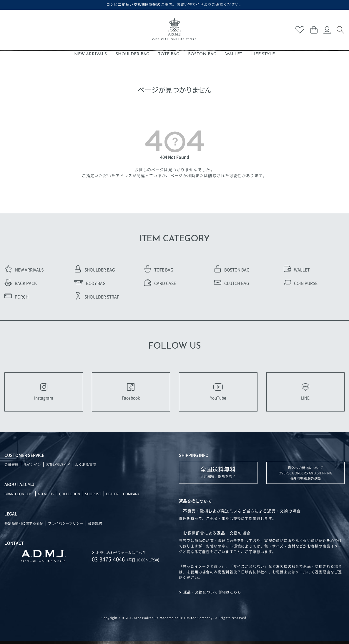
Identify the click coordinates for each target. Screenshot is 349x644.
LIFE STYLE (263, 54)
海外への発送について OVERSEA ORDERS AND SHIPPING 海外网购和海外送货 (305, 476)
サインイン (32, 467)
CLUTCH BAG (232, 283)
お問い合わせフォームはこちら (121, 555)
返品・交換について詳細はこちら (212, 595)
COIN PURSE (301, 283)
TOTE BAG (169, 54)
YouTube (218, 393)
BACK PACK (21, 283)
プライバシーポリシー (66, 526)
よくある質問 (86, 467)
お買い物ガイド (58, 467)
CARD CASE (160, 283)
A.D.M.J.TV (47, 497)
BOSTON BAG (202, 54)
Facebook (131, 393)
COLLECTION (71, 497)
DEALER (115, 497)
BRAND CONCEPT (19, 497)
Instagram (44, 393)
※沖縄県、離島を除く (218, 475)
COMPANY (134, 497)
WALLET (234, 54)
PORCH (16, 297)
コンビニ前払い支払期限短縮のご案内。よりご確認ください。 (175, 4)
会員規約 (95, 526)
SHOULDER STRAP (97, 297)
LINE (305, 393)
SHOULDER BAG (132, 54)
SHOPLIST (95, 497)
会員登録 (11, 467)
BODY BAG (90, 283)
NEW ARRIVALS (90, 54)
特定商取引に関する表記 (24, 526)
